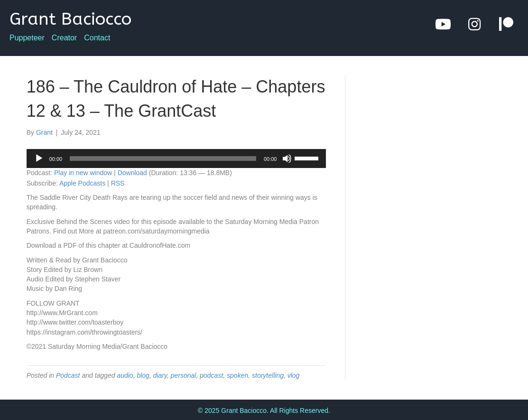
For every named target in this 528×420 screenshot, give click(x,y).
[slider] (163, 159)
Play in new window (83, 173)
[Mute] (287, 159)
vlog (294, 375)
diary (160, 375)
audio (125, 375)
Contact (97, 38)
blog (143, 375)
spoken (237, 375)
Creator (64, 38)
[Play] (39, 159)
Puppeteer (27, 38)
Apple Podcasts (82, 183)
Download (132, 173)
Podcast (68, 375)
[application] (176, 159)
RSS (118, 183)
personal (184, 375)
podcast (211, 375)
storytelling (268, 375)
